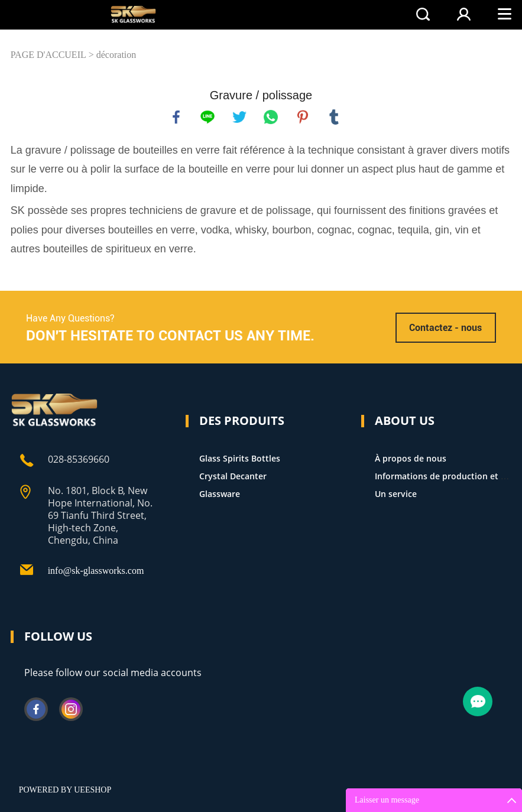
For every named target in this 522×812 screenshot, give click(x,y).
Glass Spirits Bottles (240, 458)
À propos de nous (411, 458)
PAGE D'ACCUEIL (48, 55)
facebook (176, 117)
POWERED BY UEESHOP (65, 790)
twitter (239, 117)
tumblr (334, 117)
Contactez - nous (445, 328)
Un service (396, 494)
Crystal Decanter (233, 476)
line (207, 117)
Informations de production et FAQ (446, 476)
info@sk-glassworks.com (96, 571)
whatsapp (271, 117)
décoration (116, 55)
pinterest (303, 117)
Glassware (220, 494)
